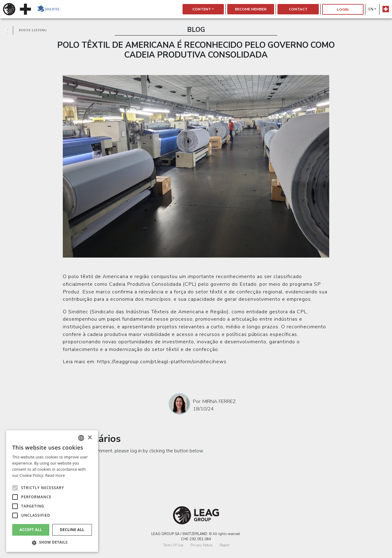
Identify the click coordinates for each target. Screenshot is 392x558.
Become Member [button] (251, 9)
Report (224, 545)
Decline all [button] (72, 530)
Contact (298, 9)
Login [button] (343, 9)
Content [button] (202, 9)
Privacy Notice (201, 545)
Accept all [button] (31, 530)
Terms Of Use (173, 545)
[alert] (52, 491)
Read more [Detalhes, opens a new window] (55, 475)
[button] (52, 543)
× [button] (90, 438)
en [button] (371, 9)
